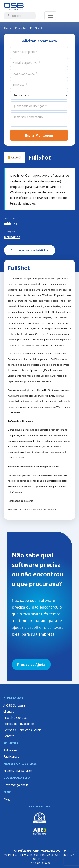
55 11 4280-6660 (40, 863)
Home (8, 28)
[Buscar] (8, 16)
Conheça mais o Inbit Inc (30, 250)
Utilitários (12, 237)
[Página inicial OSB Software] (14, 7)
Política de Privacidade (19, 724)
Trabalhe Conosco (16, 718)
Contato (9, 736)
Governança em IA (16, 785)
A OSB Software (14, 705)
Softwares (10, 750)
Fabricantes (11, 756)
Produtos (21, 28)
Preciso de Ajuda (31, 665)
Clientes (9, 711)
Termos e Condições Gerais (22, 730)
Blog (7, 799)
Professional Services (18, 771)
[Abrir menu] (50, 16)
